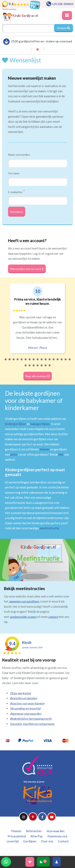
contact (53, 617)
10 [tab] (42, 362)
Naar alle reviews (38, 376)
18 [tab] (26, 368)
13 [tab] (54, 362)
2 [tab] (10, 362)
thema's (45, 449)
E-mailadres (16, 192)
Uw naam (14, 173)
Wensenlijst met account (27, 269)
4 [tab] (18, 362)
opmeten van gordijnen (24, 601)
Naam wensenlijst (19, 155)
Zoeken (63, 28)
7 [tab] (30, 362)
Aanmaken (17, 212)
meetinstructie (49, 528)
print (14, 454)
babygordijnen (40, 424)
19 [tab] (30, 368)
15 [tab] (62, 362)
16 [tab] (66, 362)
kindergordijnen (15, 424)
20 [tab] (34, 368)
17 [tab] (70, 362)
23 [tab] (46, 368)
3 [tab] (14, 362)
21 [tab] (38, 368)
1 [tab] (6, 362)
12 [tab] (50, 362)
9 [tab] (38, 362)
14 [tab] (58, 362)
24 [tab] (50, 368)
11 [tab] (46, 362)
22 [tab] (42, 368)
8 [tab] (34, 362)
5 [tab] (22, 362)
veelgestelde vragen (23, 617)
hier (61, 454)
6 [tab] (26, 362)
